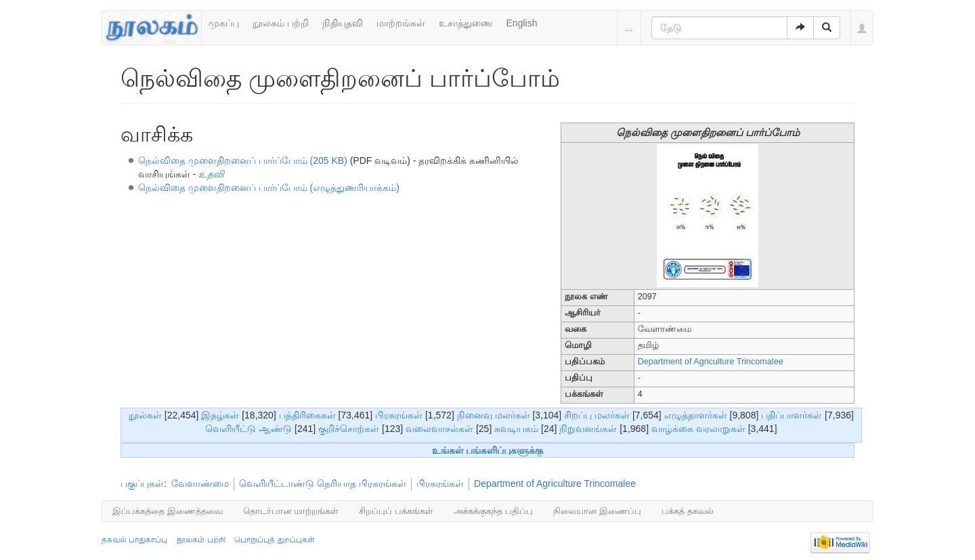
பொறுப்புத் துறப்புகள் (274, 540)
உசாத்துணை (466, 23)
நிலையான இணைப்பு (598, 511)
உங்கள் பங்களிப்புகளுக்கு (488, 450)
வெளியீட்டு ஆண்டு (248, 429)
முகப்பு (224, 23)
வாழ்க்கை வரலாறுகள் (698, 429)
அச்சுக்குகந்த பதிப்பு (493, 511)
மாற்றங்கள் (401, 23)
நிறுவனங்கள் (588, 429)
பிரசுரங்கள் (399, 415)
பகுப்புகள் (142, 483)
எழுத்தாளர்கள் (696, 415)
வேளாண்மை (200, 483)
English (522, 23)
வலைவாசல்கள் (439, 429)
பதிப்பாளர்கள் (792, 415)
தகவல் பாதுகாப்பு (134, 540)
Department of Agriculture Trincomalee (711, 362)
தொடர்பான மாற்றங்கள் (291, 511)
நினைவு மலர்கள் (494, 415)
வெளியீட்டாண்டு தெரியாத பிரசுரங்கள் (323, 483)
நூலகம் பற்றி (281, 23)
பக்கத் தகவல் (688, 511)
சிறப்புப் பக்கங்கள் (396, 511)
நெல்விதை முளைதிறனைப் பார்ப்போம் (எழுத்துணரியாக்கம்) (269, 188)
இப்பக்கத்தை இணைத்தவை (168, 511)
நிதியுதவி (343, 23)
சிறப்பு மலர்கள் (597, 415)
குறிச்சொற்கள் (349, 429)
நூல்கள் (145, 415)
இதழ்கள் (220, 415)
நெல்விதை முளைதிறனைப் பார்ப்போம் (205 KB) (243, 160)
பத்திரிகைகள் (307, 415)
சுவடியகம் (516, 429)
